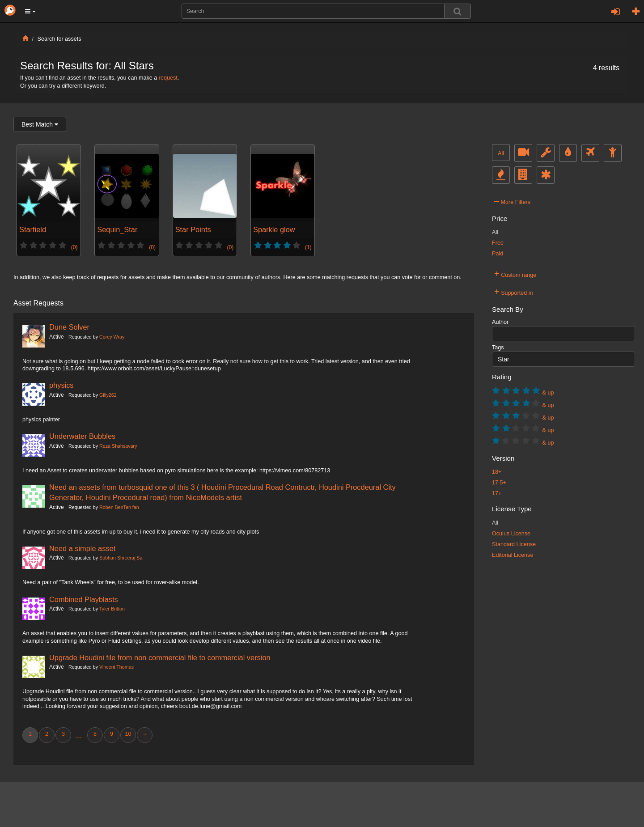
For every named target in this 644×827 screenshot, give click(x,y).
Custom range (515, 274)
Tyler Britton (112, 609)
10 (128, 734)
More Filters (512, 201)
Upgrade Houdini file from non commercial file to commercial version (160, 657)
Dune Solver (69, 327)
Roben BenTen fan (119, 507)
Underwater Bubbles (82, 436)
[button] (30, 11)
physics (61, 385)
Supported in (514, 292)
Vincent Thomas (117, 667)
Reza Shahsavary (118, 446)
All (501, 153)
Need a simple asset (82, 548)
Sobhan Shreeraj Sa (121, 558)
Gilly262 (108, 395)
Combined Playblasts (84, 599)
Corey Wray (112, 337)
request (168, 78)
